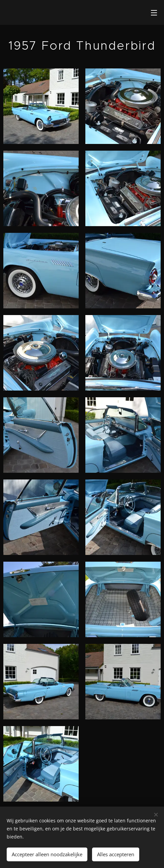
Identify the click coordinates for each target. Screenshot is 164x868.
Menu (154, 13)
